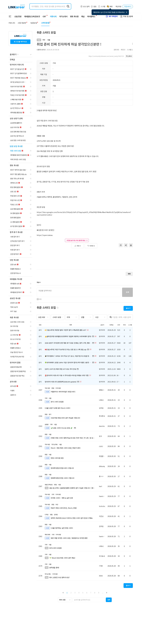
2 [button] (71, 593)
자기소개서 (62, 16)
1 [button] (67, 593)
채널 (82, 16)
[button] (63, 593)
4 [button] (79, 593)
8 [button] (95, 593)
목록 (129, 274)
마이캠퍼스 (90, 16)
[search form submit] (68, 6)
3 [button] (75, 593)
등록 (127, 292)
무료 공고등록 (126, 16)
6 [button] (87, 593)
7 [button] (91, 593)
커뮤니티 (52, 16)
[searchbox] (89, 600)
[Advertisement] (85, 260)
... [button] (103, 593)
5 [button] (83, 593)
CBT (44, 15)
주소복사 (129, 56)
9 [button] (99, 593)
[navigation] (20, 60)
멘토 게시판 (73, 16)
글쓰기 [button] (128, 308)
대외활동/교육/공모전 (32, 16)
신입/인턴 (18, 16)
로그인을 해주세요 (20, 42)
